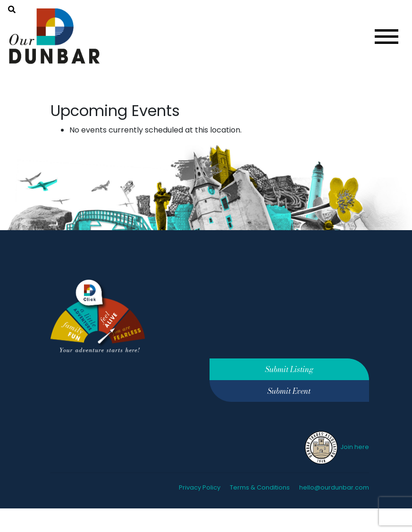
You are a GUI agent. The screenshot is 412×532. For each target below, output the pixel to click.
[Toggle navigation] (387, 37)
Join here (336, 447)
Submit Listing (289, 369)
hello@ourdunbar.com (334, 487)
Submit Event (289, 391)
